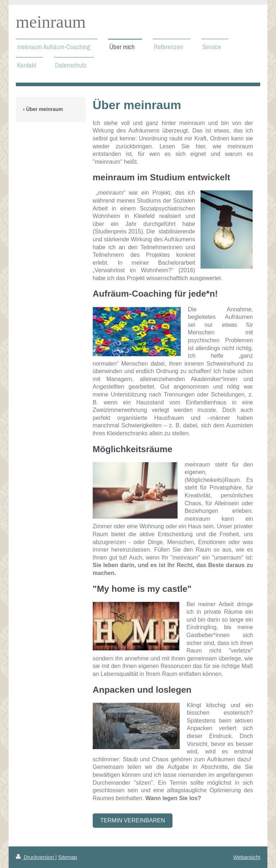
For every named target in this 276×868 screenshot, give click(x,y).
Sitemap (68, 857)
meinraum (51, 22)
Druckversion (36, 857)
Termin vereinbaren (133, 820)
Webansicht (247, 857)
